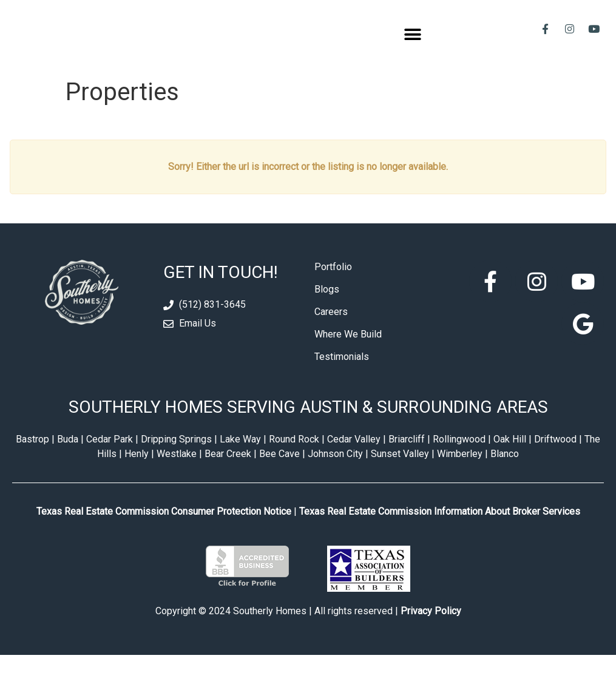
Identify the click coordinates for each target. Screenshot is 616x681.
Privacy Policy (431, 637)
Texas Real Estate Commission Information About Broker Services (440, 537)
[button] (413, 48)
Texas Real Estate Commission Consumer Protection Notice (164, 537)
